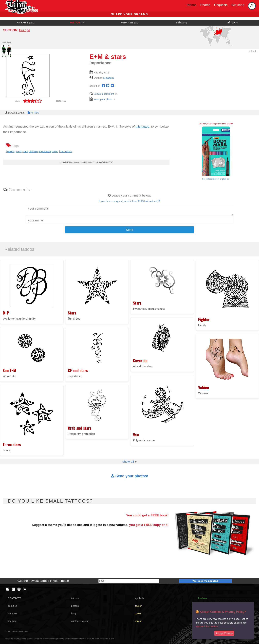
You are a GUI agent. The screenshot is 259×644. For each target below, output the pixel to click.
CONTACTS (14, 598)
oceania (26, 22)
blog (73, 613)
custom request (80, 621)
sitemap (12, 621)
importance (45, 151)
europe (78, 22)
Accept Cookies (224, 633)
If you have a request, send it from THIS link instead (129, 201)
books (138, 613)
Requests (221, 5)
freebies (203, 598)
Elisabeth (108, 78)
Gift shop (238, 5)
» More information (207, 626)
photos (75, 606)
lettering (11, 151)
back (253, 51)
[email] (129, 581)
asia (181, 22)
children (33, 151)
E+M (19, 151)
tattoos (75, 598)
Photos (205, 5)
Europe (25, 30)
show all (128, 462)
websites (13, 613)
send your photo (101, 99)
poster (138, 606)
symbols (139, 598)
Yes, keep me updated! (205, 581)
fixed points (66, 151)
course (138, 621)
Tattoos (191, 5)
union (55, 151)
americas (130, 22)
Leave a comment (102, 94)
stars (25, 151)
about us (12, 606)
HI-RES (33, 113)
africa (233, 22)
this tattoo (142, 126)
